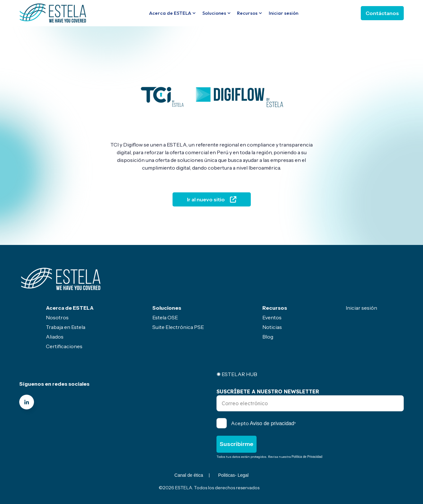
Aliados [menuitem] (55, 337)
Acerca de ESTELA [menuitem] (70, 308)
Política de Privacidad (307, 457)
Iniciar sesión (283, 13)
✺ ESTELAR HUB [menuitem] (237, 374)
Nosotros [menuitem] (57, 317)
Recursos (247, 13)
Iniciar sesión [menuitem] (361, 308)
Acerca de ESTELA (170, 13)
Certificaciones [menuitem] (64, 346)
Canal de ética (189, 475)
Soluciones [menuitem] (167, 308)
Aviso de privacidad (272, 423)
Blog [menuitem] (268, 337)
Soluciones (214, 13)
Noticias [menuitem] (272, 327)
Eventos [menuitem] (272, 317)
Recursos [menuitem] (275, 308)
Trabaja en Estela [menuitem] (66, 327)
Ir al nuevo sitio (212, 199)
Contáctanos (382, 13)
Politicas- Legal (233, 475)
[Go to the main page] (53, 13)
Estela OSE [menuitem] (165, 317)
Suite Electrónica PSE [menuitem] (178, 327)
